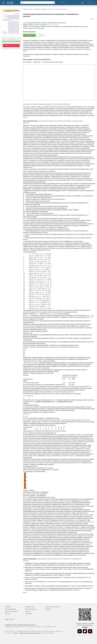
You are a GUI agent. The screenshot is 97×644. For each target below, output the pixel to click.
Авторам (28, 611)
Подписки (63, 3)
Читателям (28, 614)
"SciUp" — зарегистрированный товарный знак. (27, 633)
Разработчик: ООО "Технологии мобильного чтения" (20, 625)
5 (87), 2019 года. (39, 28)
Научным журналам (31, 609)
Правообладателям (11, 609)
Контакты (8, 614)
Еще (24, 51)
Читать (29, 35)
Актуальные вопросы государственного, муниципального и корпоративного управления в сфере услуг (58, 26)
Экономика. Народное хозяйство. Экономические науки (50, 9)
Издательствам (30, 607)
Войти (90, 2)
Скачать (41, 35)
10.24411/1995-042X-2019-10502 (54, 62)
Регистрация (92, 3)
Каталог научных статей (53, 607)
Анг (94, 19)
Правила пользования (11, 611)
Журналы (48, 609)
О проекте (8, 607)
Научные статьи (28, 9)
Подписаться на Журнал (11, 46)
